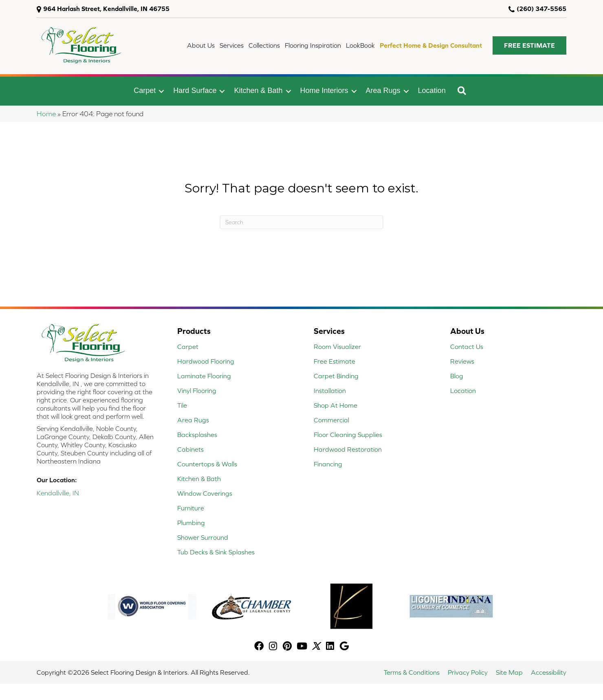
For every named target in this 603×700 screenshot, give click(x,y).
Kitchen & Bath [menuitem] (258, 91)
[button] (529, 45)
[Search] (301, 222)
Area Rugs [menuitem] (383, 91)
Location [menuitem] (432, 91)
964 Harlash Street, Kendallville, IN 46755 (106, 9)
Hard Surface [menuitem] (195, 91)
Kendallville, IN (58, 493)
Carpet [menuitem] (145, 91)
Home (46, 114)
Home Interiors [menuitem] (324, 91)
